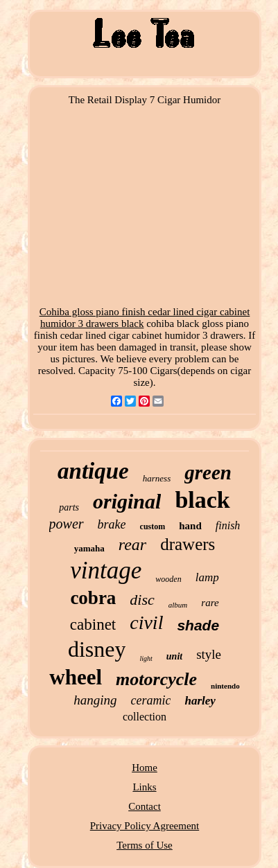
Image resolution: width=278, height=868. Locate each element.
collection (145, 717)
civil (146, 622)
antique (93, 471)
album (178, 605)
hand (190, 526)
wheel (76, 677)
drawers (188, 544)
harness (157, 478)
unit (174, 656)
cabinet (93, 625)
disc (142, 600)
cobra (93, 598)
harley (200, 701)
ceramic (150, 700)
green (208, 472)
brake (112, 524)
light (146, 658)
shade (198, 625)
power (67, 524)
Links (144, 787)
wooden (168, 579)
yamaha (89, 548)
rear (132, 544)
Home (145, 768)
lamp (207, 577)
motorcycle (156, 679)
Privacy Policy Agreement (145, 826)
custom (153, 526)
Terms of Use (145, 845)
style (209, 654)
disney (97, 649)
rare (210, 603)
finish (228, 525)
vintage (106, 570)
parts (69, 507)
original (127, 501)
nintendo (225, 686)
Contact (145, 806)
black (202, 500)
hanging (95, 700)
